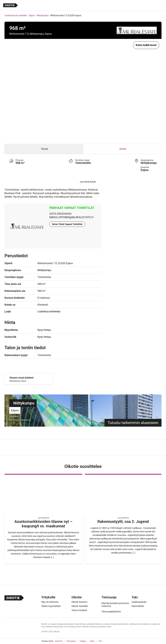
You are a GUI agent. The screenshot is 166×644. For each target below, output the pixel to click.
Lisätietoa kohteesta (49, 311)
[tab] (44, 149)
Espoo (32, 15)
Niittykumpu (43, 15)
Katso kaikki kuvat (146, 45)
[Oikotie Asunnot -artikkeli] (43, 519)
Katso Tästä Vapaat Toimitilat (67, 224)
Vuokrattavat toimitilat (16, 15)
